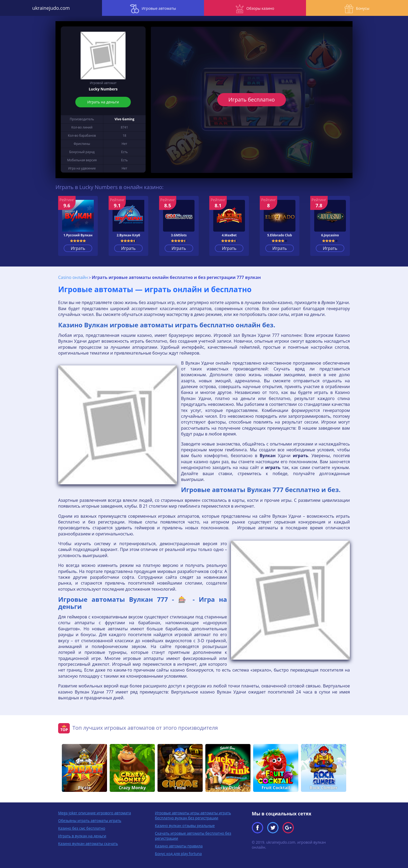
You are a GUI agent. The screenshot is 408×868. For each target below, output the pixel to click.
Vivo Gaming (124, 119)
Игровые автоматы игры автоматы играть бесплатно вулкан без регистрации (193, 815)
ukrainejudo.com (51, 8)
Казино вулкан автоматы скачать (88, 844)
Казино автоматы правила (179, 846)
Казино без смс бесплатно (82, 828)
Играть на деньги (103, 102)
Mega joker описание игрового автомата (94, 813)
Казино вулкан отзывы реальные (185, 826)
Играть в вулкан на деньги (82, 836)
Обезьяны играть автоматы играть (90, 821)
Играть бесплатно (252, 100)
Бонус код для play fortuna (178, 854)
